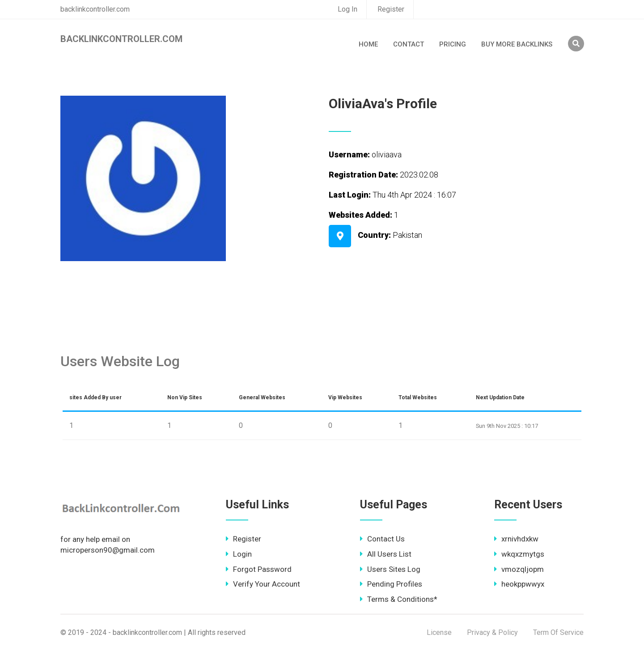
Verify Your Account (263, 584)
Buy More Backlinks (517, 44)
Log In (347, 9)
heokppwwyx (519, 584)
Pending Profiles (391, 584)
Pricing (453, 44)
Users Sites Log (390, 569)
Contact (409, 44)
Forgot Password (259, 569)
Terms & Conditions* (399, 599)
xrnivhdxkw (516, 539)
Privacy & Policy (492, 632)
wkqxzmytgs (519, 554)
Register (391, 9)
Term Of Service (558, 632)
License (439, 632)
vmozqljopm (519, 569)
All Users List (386, 554)
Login (239, 554)
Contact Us (382, 539)
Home (368, 44)
